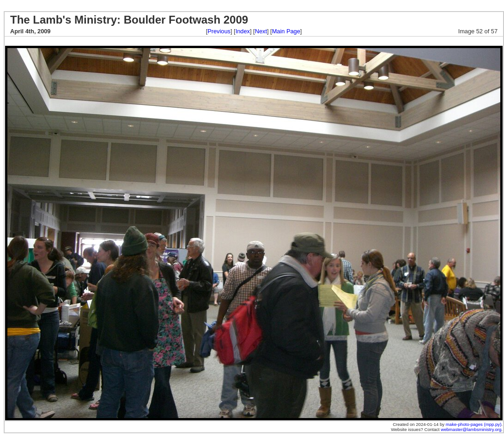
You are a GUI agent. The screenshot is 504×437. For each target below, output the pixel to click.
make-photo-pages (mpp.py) (474, 424)
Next (261, 31)
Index (243, 31)
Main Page (286, 31)
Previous (219, 31)
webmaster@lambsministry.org (471, 429)
